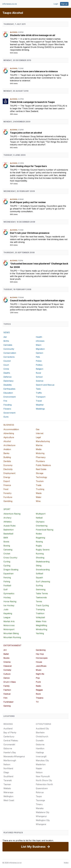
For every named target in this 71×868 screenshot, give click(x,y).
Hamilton (40, 748)
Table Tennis (42, 594)
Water (39, 497)
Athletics (8, 522)
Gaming (7, 706)
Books (6, 658)
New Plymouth (43, 776)
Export (7, 481)
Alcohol (14, 32)
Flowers (7, 409)
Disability (8, 385)
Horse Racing (10, 601)
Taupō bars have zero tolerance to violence (34, 71)
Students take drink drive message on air (33, 35)
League (7, 617)
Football (7, 586)
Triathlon (40, 613)
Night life (40, 674)
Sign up (64, 4)
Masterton (41, 764)
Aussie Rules (10, 526)
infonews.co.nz (10, 4)
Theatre (40, 698)
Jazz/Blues (41, 666)
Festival (7, 694)
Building (7, 457)
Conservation (10, 353)
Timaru (39, 804)
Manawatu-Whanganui (14, 756)
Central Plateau (11, 740)
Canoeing (8, 550)
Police (39, 361)
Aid (5, 337)
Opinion (39, 353)
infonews (40, 341)
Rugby (39, 546)
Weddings (40, 409)
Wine (38, 501)
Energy (7, 477)
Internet (40, 433)
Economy (8, 465)
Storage (40, 473)
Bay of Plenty (10, 732)
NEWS (7, 332)
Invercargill (41, 756)
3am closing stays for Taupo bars (28, 166)
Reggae (39, 690)
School (39, 377)
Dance (7, 678)
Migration (40, 349)
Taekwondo (41, 597)
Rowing (39, 542)
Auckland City (42, 729)
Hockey (7, 597)
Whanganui (41, 816)
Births (6, 341)
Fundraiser (9, 702)
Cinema (7, 662)
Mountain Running (12, 637)
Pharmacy (41, 457)
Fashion (7, 690)
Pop (38, 678)
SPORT (7, 509)
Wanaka (40, 808)
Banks (6, 453)
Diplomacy (8, 381)
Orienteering (42, 526)
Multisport (41, 514)
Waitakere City (43, 812)
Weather (40, 405)
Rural (38, 373)
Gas (38, 429)
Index (66, 863)
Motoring (40, 453)
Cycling (7, 566)
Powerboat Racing (45, 530)
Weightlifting (41, 625)
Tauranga (40, 800)
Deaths (7, 373)
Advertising (9, 433)
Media (39, 449)
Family (7, 686)
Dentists (7, 461)
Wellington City (43, 820)
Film (5, 698)
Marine (39, 445)
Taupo (14, 39)
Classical (8, 666)
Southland (8, 776)
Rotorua (40, 792)
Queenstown (42, 788)
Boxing (7, 546)
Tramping (40, 609)
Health (39, 337)
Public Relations (43, 465)
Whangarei (41, 824)
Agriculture (9, 437)
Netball (39, 518)
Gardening (41, 650)
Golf (5, 590)
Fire (5, 401)
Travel (39, 401)
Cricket (7, 554)
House (39, 662)
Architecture (9, 445)
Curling (7, 562)
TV (37, 702)
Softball (39, 574)
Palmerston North (44, 784)
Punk (38, 682)
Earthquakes (9, 389)
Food (6, 489)
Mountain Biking (11, 633)
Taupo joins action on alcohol (26, 133)
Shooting (40, 558)
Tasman (7, 784)
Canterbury (9, 736)
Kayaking (8, 613)
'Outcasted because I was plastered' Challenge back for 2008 (39, 265)
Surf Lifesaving (43, 582)
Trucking (40, 489)
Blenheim (40, 732)
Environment (10, 397)
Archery (7, 518)
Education (8, 393)
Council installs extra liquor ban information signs (37, 300)
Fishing (7, 582)
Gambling (8, 501)
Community (9, 349)
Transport (41, 397)
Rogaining (40, 538)
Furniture (8, 497)
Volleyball (40, 617)
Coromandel (9, 744)
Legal (38, 437)
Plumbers (40, 461)
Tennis (39, 601)
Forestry (7, 493)
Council (7, 361)
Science (40, 381)
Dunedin (40, 740)
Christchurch (42, 736)
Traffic (39, 393)
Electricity (8, 469)
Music (39, 670)
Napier (39, 768)
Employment (9, 473)
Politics (39, 365)
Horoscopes (42, 658)
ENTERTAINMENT (12, 645)
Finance (7, 485)
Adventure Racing (12, 514)
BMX (6, 538)
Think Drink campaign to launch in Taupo (32, 102)
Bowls (6, 542)
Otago (6, 772)
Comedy (7, 670)
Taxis (38, 389)
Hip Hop (40, 654)
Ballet (6, 654)
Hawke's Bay (10, 752)
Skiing (39, 566)
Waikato (7, 788)
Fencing (7, 578)
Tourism (40, 481)
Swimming (41, 590)
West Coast (9, 800)
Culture (7, 674)
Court (6, 365)
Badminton (9, 530)
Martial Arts (9, 621)
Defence (7, 377)
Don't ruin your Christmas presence (30, 233)
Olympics (40, 522)
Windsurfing (41, 629)
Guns (6, 417)
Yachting (40, 633)
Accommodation (11, 429)
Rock (38, 694)
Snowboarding (43, 570)
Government (9, 413)
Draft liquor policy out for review (28, 202)
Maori (39, 345)
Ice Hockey (9, 605)
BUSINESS (9, 425)
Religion (39, 369)
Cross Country (10, 558)
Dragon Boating (11, 570)
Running (40, 554)
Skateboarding (43, 562)
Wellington (8, 796)
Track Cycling (42, 605)
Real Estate (41, 469)
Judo (6, 609)
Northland (8, 768)
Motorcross (9, 625)
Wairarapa (8, 792)
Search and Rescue (45, 385)
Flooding (8, 405)
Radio (38, 686)
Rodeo (39, 534)
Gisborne (8, 748)
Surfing (39, 586)
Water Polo (41, 621)
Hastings (40, 752)
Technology (41, 477)
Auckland (8, 729)
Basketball (8, 534)
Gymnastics (9, 594)
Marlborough (10, 760)
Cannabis (8, 345)
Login (56, 4)
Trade (39, 485)
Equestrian (8, 574)
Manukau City (42, 760)
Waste (39, 493)
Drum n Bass (10, 682)
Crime (6, 369)
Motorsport (9, 629)
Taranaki (8, 780)
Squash (39, 578)
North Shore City (44, 780)
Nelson (7, 764)
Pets (38, 357)
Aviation (7, 449)
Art (5, 650)
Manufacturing (43, 441)
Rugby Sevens (43, 550)
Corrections (9, 357)
